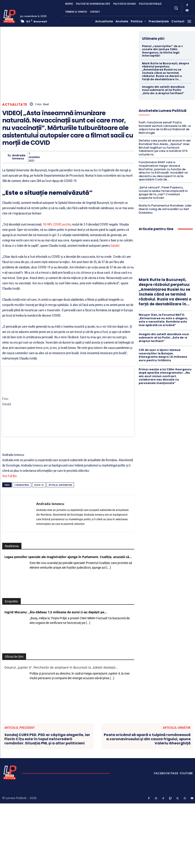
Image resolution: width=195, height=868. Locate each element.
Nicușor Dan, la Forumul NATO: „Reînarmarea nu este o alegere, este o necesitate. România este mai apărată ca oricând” (163, 320)
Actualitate (15, 104)
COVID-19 (39, 492)
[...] (109, 574)
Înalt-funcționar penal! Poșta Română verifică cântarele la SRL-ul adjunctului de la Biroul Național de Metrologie (165, 128)
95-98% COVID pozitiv (57, 224)
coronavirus (22, 492)
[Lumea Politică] (9, 16)
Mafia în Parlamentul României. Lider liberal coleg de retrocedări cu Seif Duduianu (165, 209)
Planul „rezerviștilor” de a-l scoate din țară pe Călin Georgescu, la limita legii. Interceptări (162, 51)
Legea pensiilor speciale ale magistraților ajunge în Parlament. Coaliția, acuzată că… (68, 564)
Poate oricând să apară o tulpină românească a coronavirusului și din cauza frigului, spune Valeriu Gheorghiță (147, 746)
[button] (176, 8)
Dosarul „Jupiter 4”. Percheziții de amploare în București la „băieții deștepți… (61, 674)
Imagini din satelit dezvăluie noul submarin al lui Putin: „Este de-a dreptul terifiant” (163, 90)
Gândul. (115, 246)
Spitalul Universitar (60, 492)
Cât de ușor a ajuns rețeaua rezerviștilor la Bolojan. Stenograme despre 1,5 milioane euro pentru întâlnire (163, 355)
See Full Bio (10, 483)
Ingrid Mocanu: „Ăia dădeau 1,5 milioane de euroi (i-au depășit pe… (56, 619)
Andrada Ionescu (19, 157)
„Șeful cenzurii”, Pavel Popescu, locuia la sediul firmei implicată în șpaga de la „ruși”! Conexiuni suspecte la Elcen (163, 193)
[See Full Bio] (19, 483)
